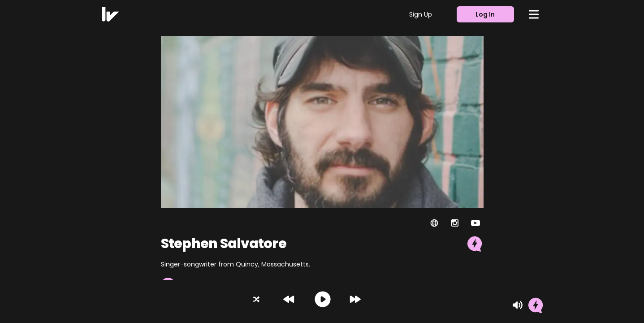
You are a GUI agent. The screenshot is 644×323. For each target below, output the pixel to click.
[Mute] (518, 305)
